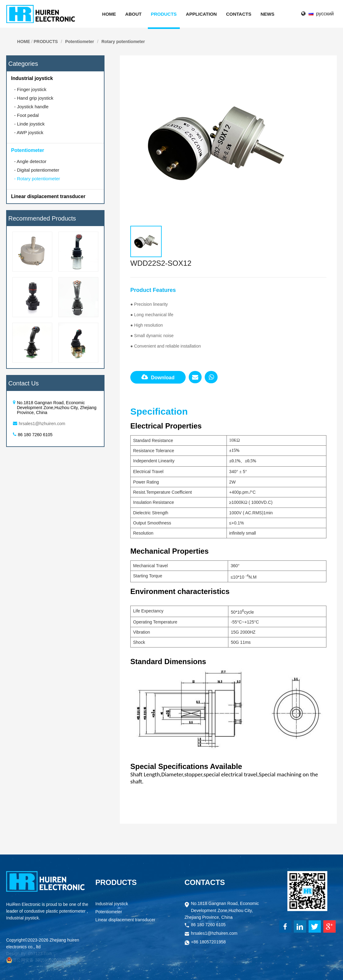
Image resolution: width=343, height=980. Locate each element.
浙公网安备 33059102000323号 (39, 960)
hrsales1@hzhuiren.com (42, 424)
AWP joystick (29, 132)
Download (158, 377)
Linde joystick (29, 124)
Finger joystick (30, 89)
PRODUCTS (46, 42)
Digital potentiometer (37, 170)
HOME (24, 42)
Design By (16, 954)
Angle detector (30, 161)
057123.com (40, 954)
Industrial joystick (32, 78)
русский (325, 14)
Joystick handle (31, 107)
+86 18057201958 (208, 942)
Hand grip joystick (34, 98)
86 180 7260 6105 (208, 925)
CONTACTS (205, 882)
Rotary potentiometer (123, 42)
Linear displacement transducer (48, 196)
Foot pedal (26, 115)
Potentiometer (80, 42)
